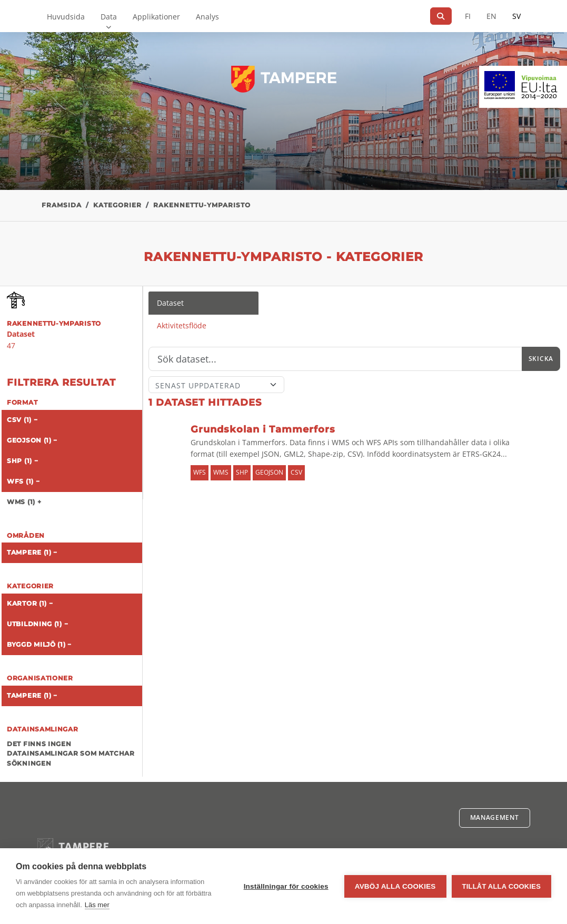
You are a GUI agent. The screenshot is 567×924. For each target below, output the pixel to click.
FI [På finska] (468, 16)
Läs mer (97, 905)
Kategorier (117, 205)
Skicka (541, 359)
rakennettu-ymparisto (202, 205)
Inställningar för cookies (286, 886)
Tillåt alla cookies (501, 886)
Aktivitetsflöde (182, 325)
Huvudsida (66, 17)
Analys (207, 17)
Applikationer (156, 17)
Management (495, 817)
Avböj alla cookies (395, 886)
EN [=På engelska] (491, 16)
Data (109, 17)
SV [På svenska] (516, 16)
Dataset (170, 303)
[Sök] (441, 16)
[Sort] (216, 385)
